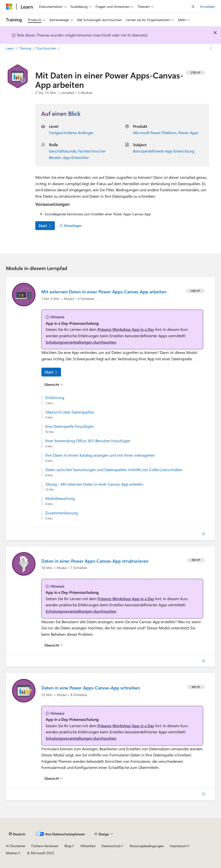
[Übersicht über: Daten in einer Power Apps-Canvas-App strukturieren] (54, 645)
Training (26, 48)
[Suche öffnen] (193, 7)
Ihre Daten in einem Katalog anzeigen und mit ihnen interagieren (100, 455)
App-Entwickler (76, 157)
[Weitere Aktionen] (211, 48)
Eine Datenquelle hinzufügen (70, 426)
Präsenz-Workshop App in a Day (126, 329)
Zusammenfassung (61, 513)
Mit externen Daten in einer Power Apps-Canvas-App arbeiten (104, 292)
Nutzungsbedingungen (147, 846)
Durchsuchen (47, 48)
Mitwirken (88, 846)
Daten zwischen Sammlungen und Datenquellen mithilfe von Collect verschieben (114, 470)
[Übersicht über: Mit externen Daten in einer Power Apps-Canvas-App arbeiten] (54, 384)
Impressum (178, 846)
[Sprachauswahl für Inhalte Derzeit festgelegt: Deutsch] (17, 834)
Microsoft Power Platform (155, 133)
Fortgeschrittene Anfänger (71, 133)
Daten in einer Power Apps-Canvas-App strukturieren (95, 561)
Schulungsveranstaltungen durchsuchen (81, 342)
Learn (11, 48)
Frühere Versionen (45, 846)
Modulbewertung (60, 498)
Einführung (55, 398)
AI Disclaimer (16, 846)
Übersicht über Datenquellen (70, 412)
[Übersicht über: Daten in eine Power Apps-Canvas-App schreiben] (54, 778)
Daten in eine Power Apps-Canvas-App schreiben (91, 688)
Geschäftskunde (63, 151)
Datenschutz (111, 846)
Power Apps (188, 133)
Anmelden (208, 6)
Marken (12, 853)
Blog (68, 846)
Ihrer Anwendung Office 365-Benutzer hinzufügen (88, 441)
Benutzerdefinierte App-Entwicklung (164, 151)
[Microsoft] (9, 7)
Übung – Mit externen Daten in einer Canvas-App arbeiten (94, 484)
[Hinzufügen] (71, 226)
